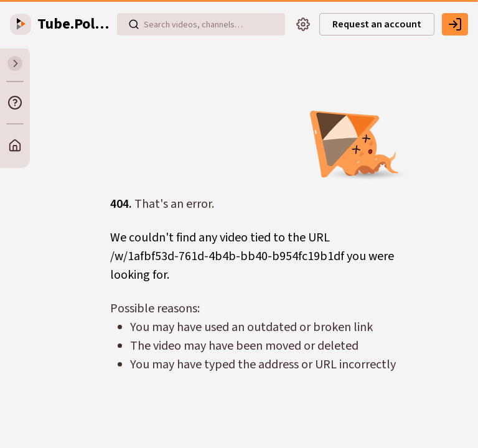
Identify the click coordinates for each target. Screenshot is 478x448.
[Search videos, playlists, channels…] (201, 24)
